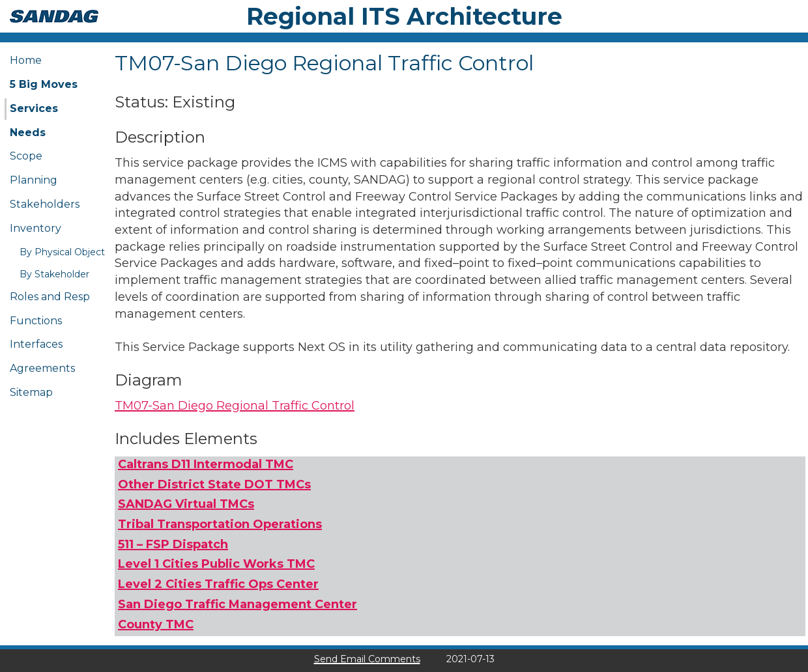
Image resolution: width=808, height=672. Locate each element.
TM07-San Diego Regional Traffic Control (235, 406)
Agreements (42, 368)
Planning (34, 180)
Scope (26, 156)
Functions (36, 321)
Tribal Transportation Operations (220, 524)
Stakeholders (45, 204)
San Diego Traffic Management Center (238, 604)
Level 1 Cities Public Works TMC (216, 564)
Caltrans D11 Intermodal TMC (206, 464)
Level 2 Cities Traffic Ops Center (218, 584)
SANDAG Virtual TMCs (186, 504)
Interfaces (36, 344)
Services (34, 108)
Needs (28, 133)
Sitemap (31, 392)
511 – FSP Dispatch (173, 544)
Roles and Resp (50, 297)
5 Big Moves (44, 84)
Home (26, 60)
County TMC (156, 624)
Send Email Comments (367, 659)
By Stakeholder (54, 274)
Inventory (36, 228)
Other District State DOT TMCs (214, 484)
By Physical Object (62, 252)
